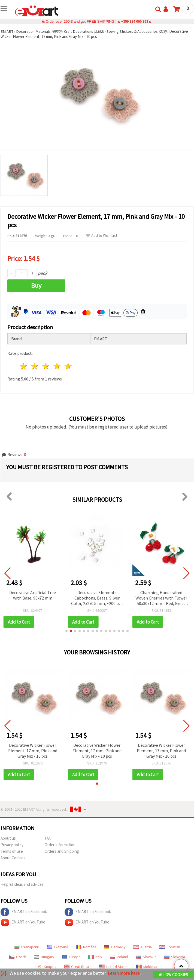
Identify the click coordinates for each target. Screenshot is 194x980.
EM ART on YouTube (23, 922)
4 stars (57, 366)
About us (8, 838)
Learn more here (125, 973)
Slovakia (146, 957)
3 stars (46, 366)
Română (86, 947)
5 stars (68, 366)
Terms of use (12, 851)
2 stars (35, 366)
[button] (66, 631)
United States (114, 967)
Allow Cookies (173, 975)
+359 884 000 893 (135, 21)
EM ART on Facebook (24, 912)
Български (27, 947)
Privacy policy (12, 845)
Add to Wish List (102, 236)
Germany (115, 947)
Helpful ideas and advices (22, 884)
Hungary (44, 957)
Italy (95, 957)
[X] (3, 973)
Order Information (60, 845)
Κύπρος (47, 967)
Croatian (170, 947)
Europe (71, 957)
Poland (119, 957)
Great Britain (78, 967)
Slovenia (175, 957)
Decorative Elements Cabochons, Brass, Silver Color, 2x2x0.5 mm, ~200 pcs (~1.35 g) (100, 598)
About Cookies (13, 858)
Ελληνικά (58, 947)
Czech (18, 957)
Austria (143, 947)
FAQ (48, 838)
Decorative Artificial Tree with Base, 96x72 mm (36, 595)
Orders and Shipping (62, 851)
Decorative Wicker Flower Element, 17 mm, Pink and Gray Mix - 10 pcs (33, 751)
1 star (24, 366)
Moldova (147, 967)
